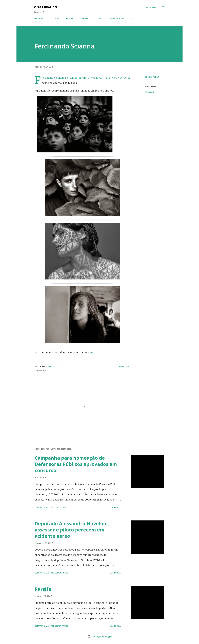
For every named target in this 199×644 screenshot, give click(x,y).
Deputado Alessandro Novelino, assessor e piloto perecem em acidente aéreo (72, 530)
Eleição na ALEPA (116, 18)
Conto (99, 18)
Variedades (149, 92)
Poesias (70, 18)
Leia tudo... (115, 507)
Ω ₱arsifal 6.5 (46, 7)
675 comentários (60, 507)
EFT (133, 18)
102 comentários (60, 573)
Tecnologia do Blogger (99, 637)
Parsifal (44, 589)
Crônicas (55, 18)
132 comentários (60, 626)
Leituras (84, 18)
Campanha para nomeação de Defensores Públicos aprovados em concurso (76, 464)
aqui (91, 352)
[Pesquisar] (151, 7)
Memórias (39, 18)
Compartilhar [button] (152, 77)
